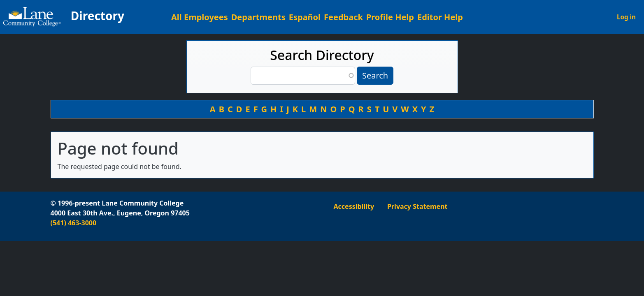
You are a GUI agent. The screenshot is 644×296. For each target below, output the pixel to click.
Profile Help (390, 17)
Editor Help (440, 17)
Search (375, 75)
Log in (626, 17)
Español (305, 17)
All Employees (200, 17)
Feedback (343, 17)
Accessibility (354, 206)
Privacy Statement (417, 206)
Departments (258, 17)
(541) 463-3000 (74, 223)
